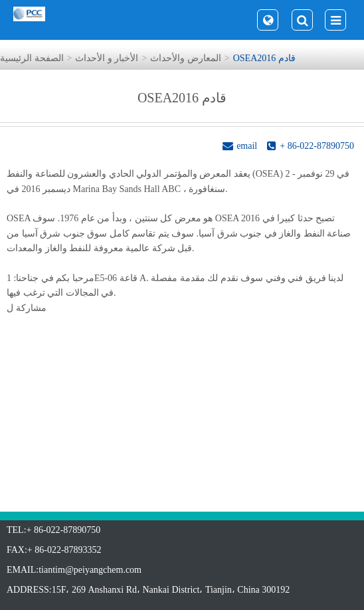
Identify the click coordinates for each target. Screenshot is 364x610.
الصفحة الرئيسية (32, 58)
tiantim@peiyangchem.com (90, 570)
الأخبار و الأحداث (107, 58)
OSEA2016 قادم (264, 58)
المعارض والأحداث (186, 58)
